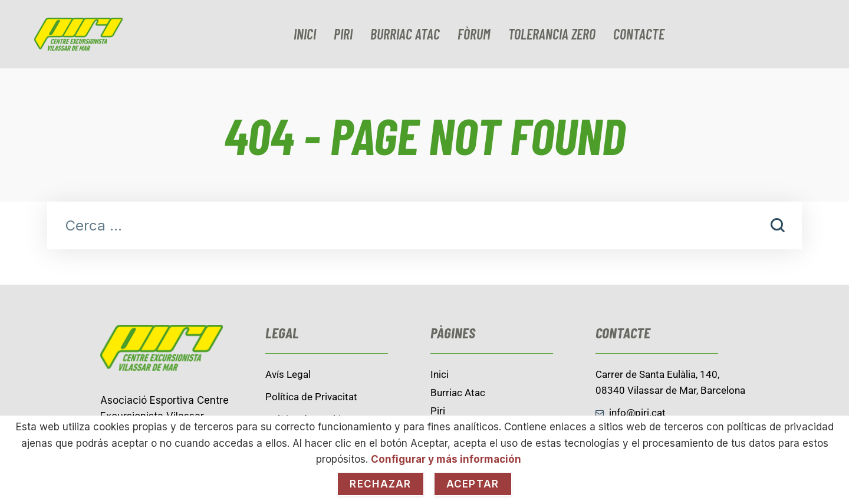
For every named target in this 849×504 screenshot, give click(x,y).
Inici (305, 34)
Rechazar (380, 484)
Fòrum (474, 34)
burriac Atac (405, 34)
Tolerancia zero (552, 34)
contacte (639, 34)
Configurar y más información (446, 459)
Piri (343, 34)
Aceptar (473, 484)
